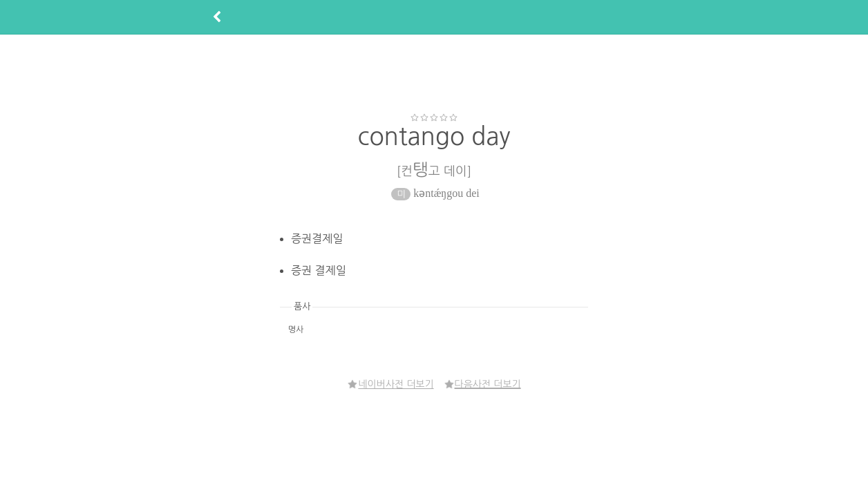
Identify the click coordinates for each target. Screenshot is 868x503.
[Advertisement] (434, 73)
